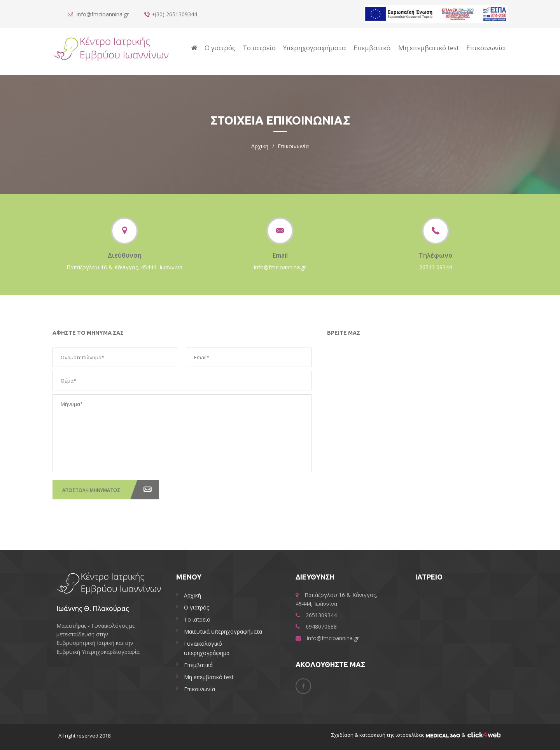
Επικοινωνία (486, 48)
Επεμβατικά (372, 48)
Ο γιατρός (220, 48)
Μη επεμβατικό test (429, 48)
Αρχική (260, 146)
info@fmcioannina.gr (280, 267)
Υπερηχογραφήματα (315, 48)
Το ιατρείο (259, 48)
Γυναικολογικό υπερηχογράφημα (207, 648)
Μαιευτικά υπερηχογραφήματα (223, 631)
